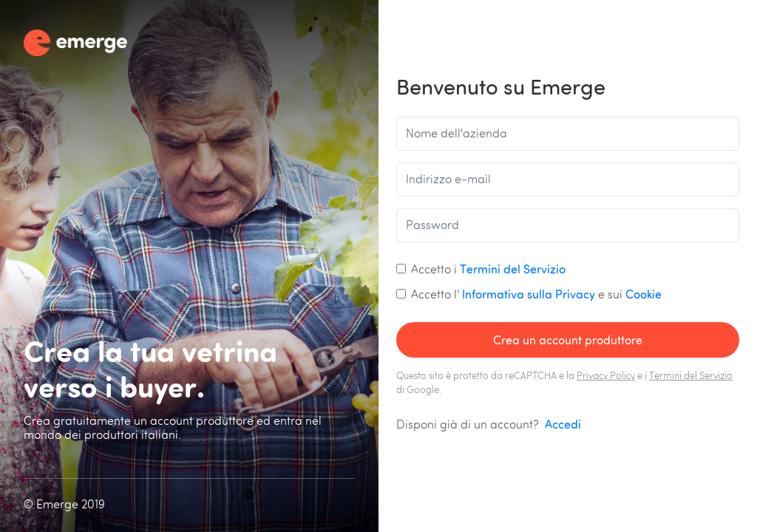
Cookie (644, 294)
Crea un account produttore (568, 340)
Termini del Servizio (513, 269)
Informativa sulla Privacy (529, 294)
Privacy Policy (606, 376)
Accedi (563, 424)
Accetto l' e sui (536, 294)
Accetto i (488, 269)
